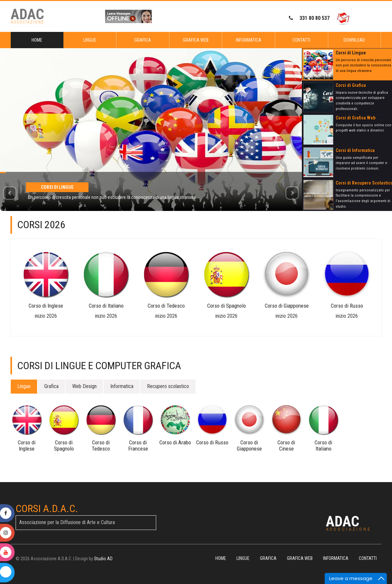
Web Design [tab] (84, 386)
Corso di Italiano (106, 306)
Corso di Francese (138, 445)
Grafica (143, 40)
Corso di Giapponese (287, 306)
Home (37, 40)
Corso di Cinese (286, 445)
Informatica (249, 40)
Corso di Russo (347, 306)
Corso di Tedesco (166, 306)
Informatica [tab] (122, 386)
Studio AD (103, 559)
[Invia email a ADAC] (343, 19)
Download (354, 40)
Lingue (90, 40)
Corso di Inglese (46, 306)
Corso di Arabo (175, 442)
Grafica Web (196, 40)
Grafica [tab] (51, 386)
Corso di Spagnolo (227, 306)
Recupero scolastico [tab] (168, 386)
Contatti (301, 40)
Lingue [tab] (24, 386)
